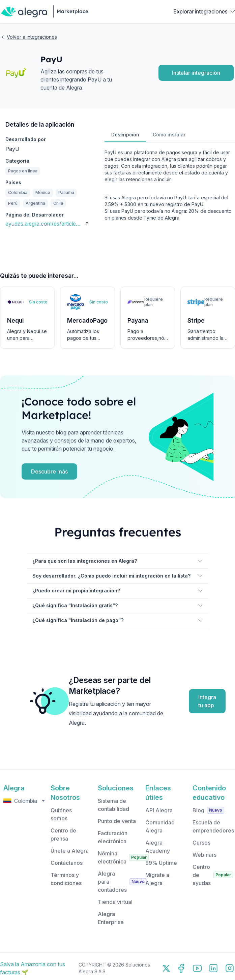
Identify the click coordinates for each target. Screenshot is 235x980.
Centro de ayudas (202, 875)
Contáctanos (67, 863)
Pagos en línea (23, 171)
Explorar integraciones (204, 11)
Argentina (35, 203)
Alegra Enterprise (111, 918)
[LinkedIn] (213, 968)
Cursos (201, 843)
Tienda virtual (115, 902)
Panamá (66, 192)
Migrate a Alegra (157, 879)
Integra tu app (207, 701)
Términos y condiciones (66, 879)
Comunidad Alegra (160, 826)
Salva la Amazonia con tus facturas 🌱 (33, 968)
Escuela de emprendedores (213, 826)
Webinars (204, 855)
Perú (13, 203)
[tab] (125, 135)
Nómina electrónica (112, 857)
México (43, 192)
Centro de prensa (63, 835)
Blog (198, 810)
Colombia (18, 192)
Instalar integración (196, 73)
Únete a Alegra (70, 851)
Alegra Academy (158, 847)
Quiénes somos (61, 814)
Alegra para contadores (112, 882)
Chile (58, 203)
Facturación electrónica (113, 837)
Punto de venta (117, 821)
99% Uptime (161, 863)
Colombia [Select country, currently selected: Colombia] (25, 801)
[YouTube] (197, 968)
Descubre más (49, 471)
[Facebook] (181, 968)
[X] (166, 968)
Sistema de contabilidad (113, 805)
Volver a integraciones (28, 37)
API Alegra (159, 810)
